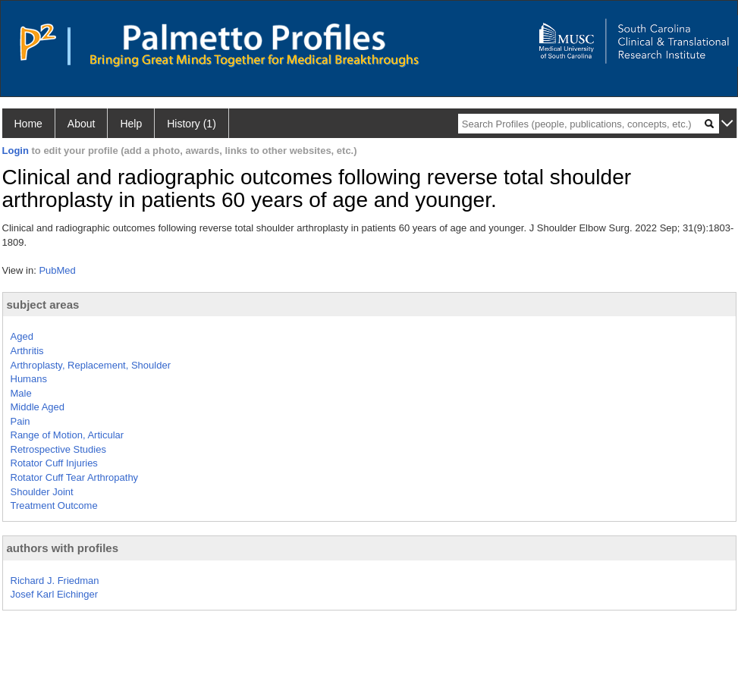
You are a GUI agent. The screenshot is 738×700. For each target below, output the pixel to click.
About (82, 124)
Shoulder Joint (42, 492)
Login (16, 151)
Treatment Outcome (54, 505)
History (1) (192, 124)
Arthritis (27, 351)
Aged (22, 336)
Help (131, 124)
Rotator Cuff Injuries (54, 463)
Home (28, 124)
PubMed (57, 270)
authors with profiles (63, 548)
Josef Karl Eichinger (55, 594)
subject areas (43, 304)
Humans (29, 379)
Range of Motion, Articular (68, 435)
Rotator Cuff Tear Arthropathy (75, 477)
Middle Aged (38, 407)
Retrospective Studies (58, 449)
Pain (20, 421)
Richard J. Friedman (55, 581)
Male (21, 393)
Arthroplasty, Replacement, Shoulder (91, 365)
